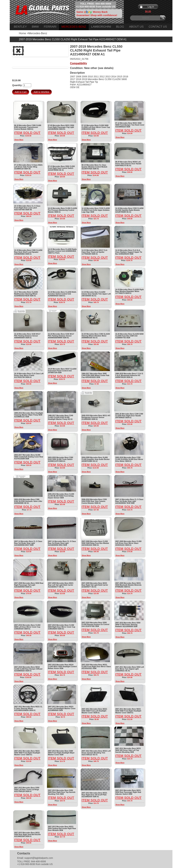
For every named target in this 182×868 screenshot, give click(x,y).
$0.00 (148, 11)
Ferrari (50, 27)
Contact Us (158, 27)
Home (23, 33)
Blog (120, 27)
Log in (151, 7)
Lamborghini (101, 27)
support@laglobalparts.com (39, 858)
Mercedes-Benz (74, 27)
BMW (35, 27)
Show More (19, 140)
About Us (136, 27)
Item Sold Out (27, 133)
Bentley (20, 27)
